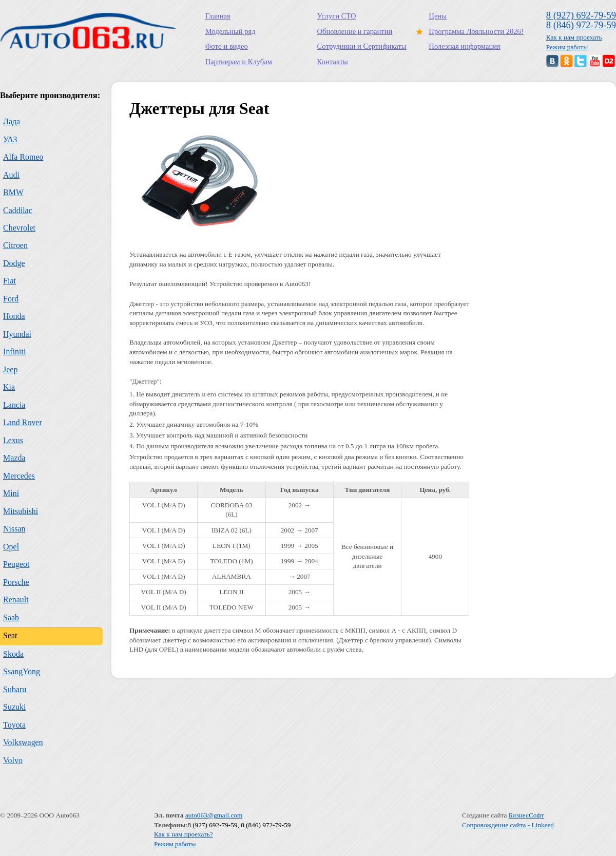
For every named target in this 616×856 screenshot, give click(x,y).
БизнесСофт (526, 815)
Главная (218, 16)
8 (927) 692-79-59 (581, 15)
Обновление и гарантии (355, 31)
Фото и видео (227, 46)
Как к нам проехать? (184, 834)
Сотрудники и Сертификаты (362, 46)
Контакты (333, 62)
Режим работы (567, 47)
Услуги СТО (337, 16)
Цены (438, 16)
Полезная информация (464, 46)
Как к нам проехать (574, 37)
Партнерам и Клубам (239, 62)
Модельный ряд (230, 31)
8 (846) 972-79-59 (581, 25)
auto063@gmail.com (214, 815)
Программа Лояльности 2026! (474, 31)
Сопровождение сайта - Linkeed (508, 825)
